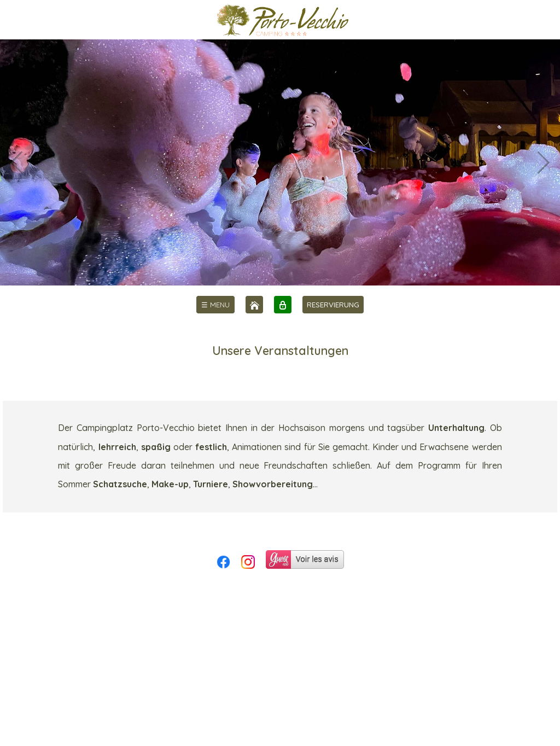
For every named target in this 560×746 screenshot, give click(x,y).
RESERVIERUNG (333, 305)
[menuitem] (215, 305)
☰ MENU (215, 305)
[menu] (215, 305)
